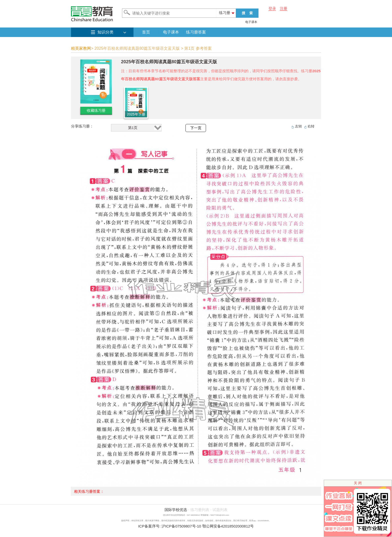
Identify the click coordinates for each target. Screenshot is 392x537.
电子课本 (251, 22)
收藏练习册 (96, 110)
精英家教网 (81, 48)
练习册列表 (200, 510)
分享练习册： (82, 126)
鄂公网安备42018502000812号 (228, 526)
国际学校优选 (176, 510)
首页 (146, 32)
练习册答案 (196, 32)
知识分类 (105, 32)
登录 (272, 8)
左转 (298, 126)
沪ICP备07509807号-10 (181, 526)
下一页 (196, 128)
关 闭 (358, 483)
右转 (311, 126)
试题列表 (220, 510)
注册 (283, 8)
